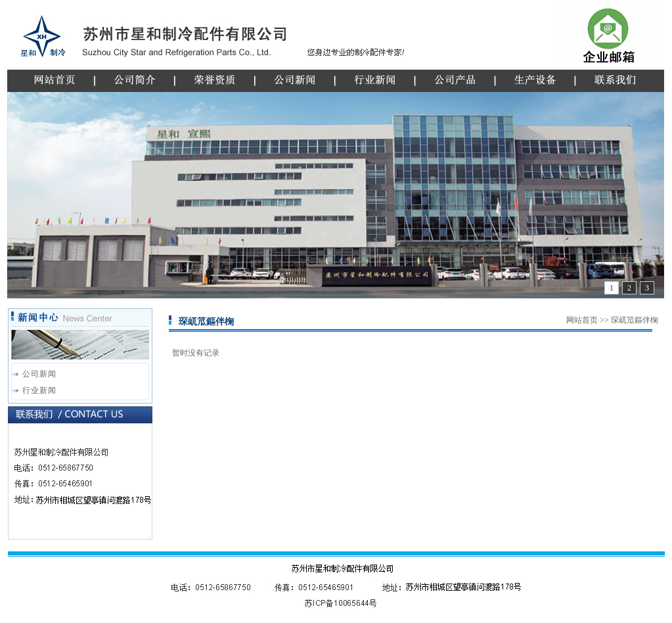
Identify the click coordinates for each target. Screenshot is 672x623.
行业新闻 (39, 390)
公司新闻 (39, 374)
